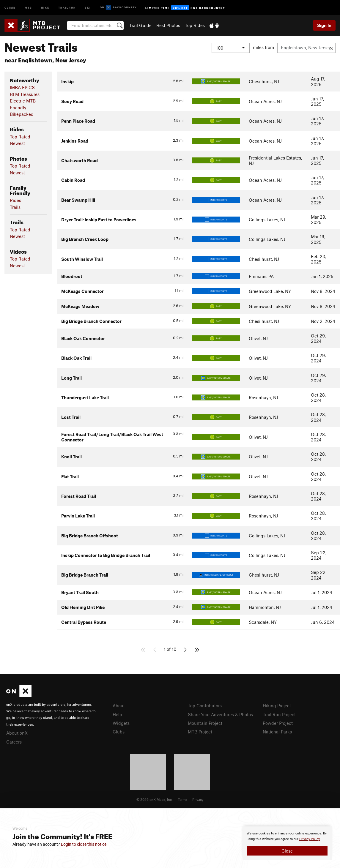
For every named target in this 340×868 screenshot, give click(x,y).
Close (287, 851)
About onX (17, 733)
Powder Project (278, 723)
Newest (17, 143)
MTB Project (200, 732)
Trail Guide (140, 25)
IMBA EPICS (22, 87)
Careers (14, 742)
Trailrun (67, 7)
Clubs (119, 732)
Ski (88, 7)
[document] (287, 843)
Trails (15, 207)
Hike (45, 7)
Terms (182, 799)
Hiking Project (277, 706)
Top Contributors (205, 706)
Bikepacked (22, 114)
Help (117, 714)
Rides (15, 200)
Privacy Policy (310, 839)
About (119, 706)
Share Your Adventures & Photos (220, 714)
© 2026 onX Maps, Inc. (155, 799)
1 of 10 (170, 649)
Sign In (324, 25)
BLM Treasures (25, 94)
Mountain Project (205, 723)
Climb (10, 7)
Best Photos (168, 25)
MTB (28, 7)
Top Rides (195, 25)
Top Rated (20, 137)
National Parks (277, 732)
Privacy (198, 799)
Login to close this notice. (84, 844)
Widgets (121, 723)
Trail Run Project (279, 714)
